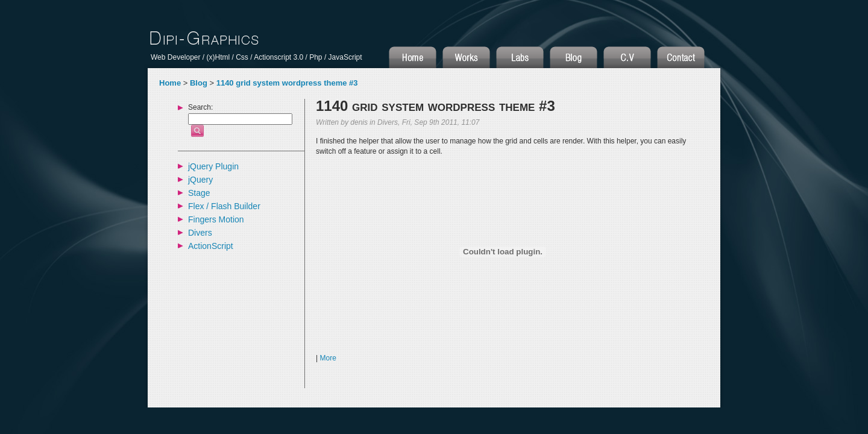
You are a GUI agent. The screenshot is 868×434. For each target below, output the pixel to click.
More (328, 358)
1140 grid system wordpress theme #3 (287, 83)
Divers (200, 233)
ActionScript (211, 246)
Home (170, 83)
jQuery (200, 180)
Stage (199, 193)
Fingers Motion (216, 219)
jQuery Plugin (213, 166)
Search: (200, 108)
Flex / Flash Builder (224, 206)
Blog (199, 83)
